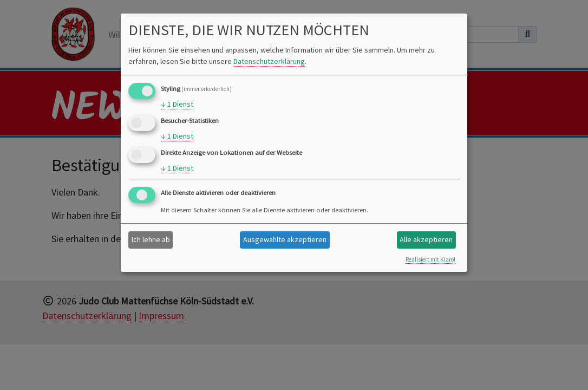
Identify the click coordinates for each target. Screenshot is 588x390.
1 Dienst (177, 104)
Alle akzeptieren (426, 239)
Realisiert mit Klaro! (430, 259)
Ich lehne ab (151, 239)
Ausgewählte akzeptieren (285, 239)
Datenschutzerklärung (269, 61)
